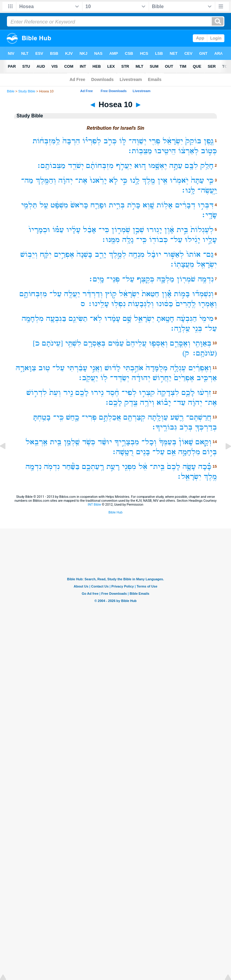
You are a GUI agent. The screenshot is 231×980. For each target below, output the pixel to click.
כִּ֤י (210, 180)
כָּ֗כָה (205, 467)
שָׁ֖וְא (149, 205)
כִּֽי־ (141, 240)
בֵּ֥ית (56, 442)
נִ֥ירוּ (97, 393)
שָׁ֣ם (127, 319)
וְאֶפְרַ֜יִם (200, 368)
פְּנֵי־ (113, 279)
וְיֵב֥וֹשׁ (29, 254)
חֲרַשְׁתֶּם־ (199, 417)
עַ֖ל (44, 205)
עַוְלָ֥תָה (158, 417)
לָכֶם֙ (174, 467)
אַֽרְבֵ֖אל (37, 442)
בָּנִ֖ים (143, 452)
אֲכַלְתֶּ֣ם (110, 417)
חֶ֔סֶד (112, 393)
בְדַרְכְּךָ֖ (206, 427)
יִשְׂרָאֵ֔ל (173, 141)
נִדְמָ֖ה (34, 467)
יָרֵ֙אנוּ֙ (98, 180)
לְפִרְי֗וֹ (92, 141)
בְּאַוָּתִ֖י (202, 343)
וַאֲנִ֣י (96, 368)
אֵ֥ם (171, 452)
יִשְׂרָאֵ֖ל (207, 264)
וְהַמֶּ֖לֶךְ (46, 180)
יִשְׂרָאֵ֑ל (144, 319)
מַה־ (27, 180)
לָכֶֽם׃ (113, 403)
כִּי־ (104, 230)
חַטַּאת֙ (150, 294)
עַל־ (176, 240)
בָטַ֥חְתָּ (42, 417)
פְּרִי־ (89, 417)
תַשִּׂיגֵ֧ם (78, 319)
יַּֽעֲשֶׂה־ (207, 190)
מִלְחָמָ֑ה (189, 452)
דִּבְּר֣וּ (206, 205)
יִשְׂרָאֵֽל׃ (189, 477)
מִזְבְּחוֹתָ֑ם (33, 294)
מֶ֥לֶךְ (210, 477)
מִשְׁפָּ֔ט (59, 205)
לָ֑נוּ (135, 180)
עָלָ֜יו (73, 230)
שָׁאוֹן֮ (186, 442)
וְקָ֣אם (203, 442)
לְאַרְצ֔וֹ (189, 151)
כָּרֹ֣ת (134, 205)
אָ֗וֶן (166, 294)
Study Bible (27, 91)
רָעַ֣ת (113, 467)
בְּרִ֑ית (117, 205)
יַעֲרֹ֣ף (124, 166)
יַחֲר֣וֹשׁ (162, 378)
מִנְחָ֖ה (137, 254)
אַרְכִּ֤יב (207, 378)
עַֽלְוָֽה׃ (180, 329)
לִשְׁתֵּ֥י (73, 343)
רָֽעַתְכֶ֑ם (93, 467)
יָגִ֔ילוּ (192, 240)
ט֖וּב (44, 368)
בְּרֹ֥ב (186, 427)
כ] (36, 343)
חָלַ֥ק (207, 166)
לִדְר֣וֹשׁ (37, 393)
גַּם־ (208, 254)
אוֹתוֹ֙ (193, 254)
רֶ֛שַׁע (177, 417)
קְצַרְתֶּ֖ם (134, 417)
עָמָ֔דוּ (112, 319)
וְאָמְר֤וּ (208, 304)
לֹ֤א (114, 180)
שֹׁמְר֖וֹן (186, 279)
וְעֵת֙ (55, 393)
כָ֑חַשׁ (73, 417)
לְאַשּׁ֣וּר (174, 254)
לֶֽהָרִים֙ (186, 304)
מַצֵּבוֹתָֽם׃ (51, 166)
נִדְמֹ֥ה (52, 467)
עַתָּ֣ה (176, 166)
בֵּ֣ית (182, 230)
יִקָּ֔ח (46, 254)
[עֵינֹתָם (53, 343)
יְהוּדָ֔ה (141, 378)
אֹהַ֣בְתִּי (133, 368)
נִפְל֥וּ (118, 304)
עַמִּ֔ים (116, 343)
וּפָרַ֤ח (99, 205)
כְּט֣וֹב (209, 151)
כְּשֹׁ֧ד (89, 442)
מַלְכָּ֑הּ (165, 279)
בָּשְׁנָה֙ (85, 254)
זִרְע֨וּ (204, 393)
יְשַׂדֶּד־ (119, 378)
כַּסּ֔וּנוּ (165, 304)
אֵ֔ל (143, 467)
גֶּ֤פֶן (209, 141)
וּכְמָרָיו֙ (39, 230)
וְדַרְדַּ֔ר (93, 294)
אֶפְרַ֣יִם (64, 254)
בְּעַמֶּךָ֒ (168, 442)
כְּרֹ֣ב (110, 141)
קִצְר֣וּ (147, 393)
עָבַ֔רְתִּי (77, 368)
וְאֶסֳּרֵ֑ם (180, 343)
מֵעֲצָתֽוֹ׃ (182, 264)
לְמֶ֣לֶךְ (117, 254)
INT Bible (94, 505)
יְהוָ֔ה (66, 180)
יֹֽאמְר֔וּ (179, 180)
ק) (186, 353)
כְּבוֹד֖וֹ (159, 240)
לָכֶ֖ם (82, 393)
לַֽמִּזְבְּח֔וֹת (46, 141)
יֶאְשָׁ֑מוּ (158, 166)
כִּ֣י (124, 180)
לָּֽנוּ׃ (188, 190)
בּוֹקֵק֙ (193, 141)
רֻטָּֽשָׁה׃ (123, 452)
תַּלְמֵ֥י (29, 205)
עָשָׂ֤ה (189, 467)
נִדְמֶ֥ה (206, 279)
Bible (11, 91)
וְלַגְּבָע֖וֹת (141, 304)
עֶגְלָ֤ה (178, 368)
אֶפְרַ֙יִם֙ (184, 378)
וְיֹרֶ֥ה (147, 403)
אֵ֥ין (163, 180)
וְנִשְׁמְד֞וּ (203, 294)
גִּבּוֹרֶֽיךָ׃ (164, 427)
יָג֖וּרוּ (154, 230)
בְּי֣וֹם (210, 452)
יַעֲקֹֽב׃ (88, 378)
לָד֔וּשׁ (113, 368)
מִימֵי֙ (207, 319)
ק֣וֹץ (111, 294)
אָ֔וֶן (169, 230)
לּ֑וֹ (123, 141)
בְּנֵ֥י (197, 329)
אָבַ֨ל (90, 230)
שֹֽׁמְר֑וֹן (121, 230)
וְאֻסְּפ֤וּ (158, 343)
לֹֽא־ (96, 319)
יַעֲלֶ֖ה (72, 294)
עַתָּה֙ (198, 180)
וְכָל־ (149, 442)
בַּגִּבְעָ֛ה (56, 319)
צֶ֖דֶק (131, 403)
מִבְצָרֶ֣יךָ (127, 442)
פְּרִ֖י (155, 141)
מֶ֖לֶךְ (149, 180)
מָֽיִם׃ (96, 279)
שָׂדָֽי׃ (209, 215)
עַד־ (179, 403)
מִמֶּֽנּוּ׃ (110, 240)
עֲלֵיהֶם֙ (137, 343)
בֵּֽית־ (157, 467)
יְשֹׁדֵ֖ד (76, 166)
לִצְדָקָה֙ (168, 393)
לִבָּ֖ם (192, 166)
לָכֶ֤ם (188, 393)
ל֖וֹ (104, 378)
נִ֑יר (68, 393)
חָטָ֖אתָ (165, 319)
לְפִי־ (129, 393)
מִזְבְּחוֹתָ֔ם (100, 166)
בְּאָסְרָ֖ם (95, 343)
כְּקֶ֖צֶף (146, 279)
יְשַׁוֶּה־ (138, 141)
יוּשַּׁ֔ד (105, 442)
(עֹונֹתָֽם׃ (204, 353)
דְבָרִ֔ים (185, 205)
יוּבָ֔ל (154, 254)
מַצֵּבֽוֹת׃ (140, 151)
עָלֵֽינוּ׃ (98, 304)
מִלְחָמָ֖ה (33, 319)
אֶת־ (81, 180)
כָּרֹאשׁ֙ (79, 205)
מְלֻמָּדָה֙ (157, 368)
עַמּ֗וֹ (58, 230)
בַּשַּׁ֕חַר (71, 467)
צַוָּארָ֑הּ (26, 368)
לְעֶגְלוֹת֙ (202, 230)
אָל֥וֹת (165, 205)
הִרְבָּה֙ (71, 141)
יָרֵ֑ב (100, 254)
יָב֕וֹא (164, 403)
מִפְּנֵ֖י (129, 467)
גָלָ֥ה (128, 240)
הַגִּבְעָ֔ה (187, 319)
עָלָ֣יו (210, 240)
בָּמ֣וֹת (182, 294)
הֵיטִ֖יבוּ (165, 151)
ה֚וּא (140, 166)
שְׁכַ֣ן (138, 230)
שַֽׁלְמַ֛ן (72, 442)
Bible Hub (115, 512)
